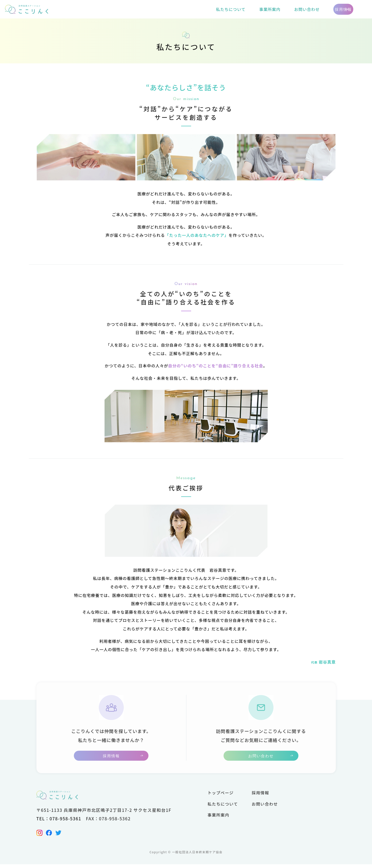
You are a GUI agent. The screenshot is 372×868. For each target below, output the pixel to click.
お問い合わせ (282, 9)
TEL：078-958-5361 (59, 822)
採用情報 (331, 9)
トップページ (221, 796)
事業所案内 (245, 9)
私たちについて (206, 9)
